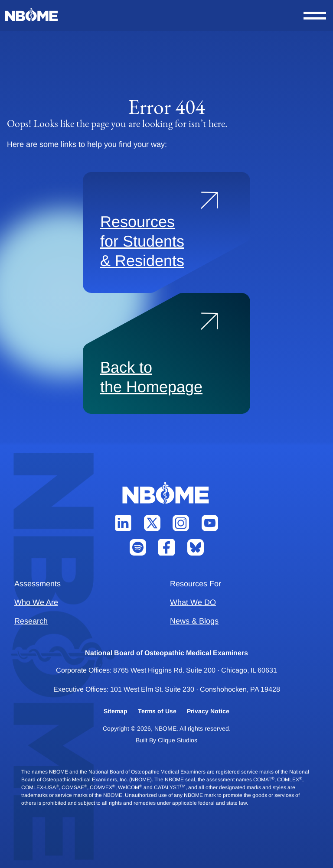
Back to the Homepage (151, 377)
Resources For (196, 584)
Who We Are (36, 602)
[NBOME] (32, 15)
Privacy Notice (208, 711)
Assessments (38, 584)
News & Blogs (194, 621)
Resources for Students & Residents (142, 241)
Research (31, 621)
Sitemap (116, 711)
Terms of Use (157, 711)
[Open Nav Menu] (315, 16)
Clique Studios (178, 740)
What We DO (193, 602)
